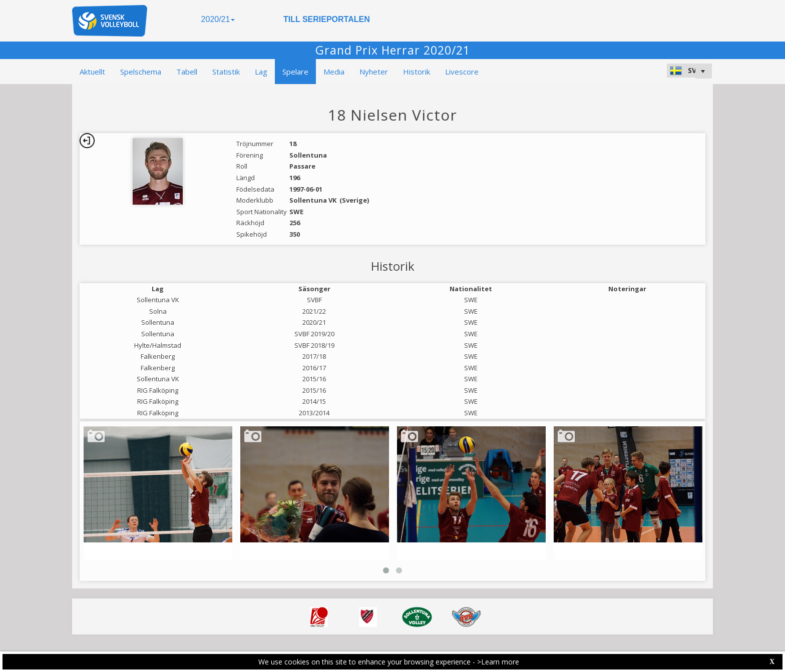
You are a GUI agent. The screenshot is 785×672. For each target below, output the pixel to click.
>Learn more (498, 662)
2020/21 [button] (218, 19)
